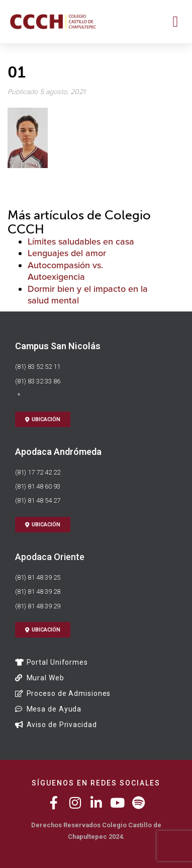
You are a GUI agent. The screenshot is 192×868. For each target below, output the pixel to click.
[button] (175, 21)
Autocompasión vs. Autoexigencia (65, 271)
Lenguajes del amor (67, 253)
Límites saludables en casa (81, 242)
